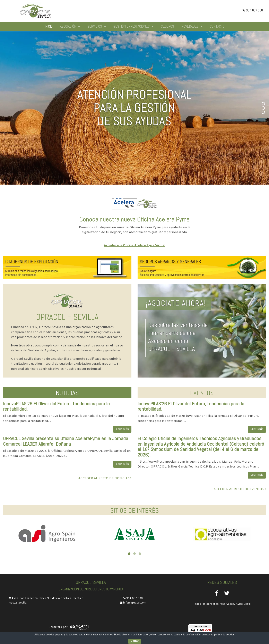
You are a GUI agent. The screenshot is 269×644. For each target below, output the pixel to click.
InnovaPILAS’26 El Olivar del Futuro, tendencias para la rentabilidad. (56, 406)
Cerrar (135, 641)
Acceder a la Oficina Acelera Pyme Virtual (134, 246)
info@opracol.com (135, 603)
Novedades (190, 26)
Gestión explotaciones (132, 26)
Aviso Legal (243, 604)
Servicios (95, 26)
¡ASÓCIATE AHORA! (176, 303)
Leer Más (122, 429)
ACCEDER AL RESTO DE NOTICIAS (105, 478)
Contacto (217, 26)
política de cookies (224, 635)
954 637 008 (253, 10)
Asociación (68, 26)
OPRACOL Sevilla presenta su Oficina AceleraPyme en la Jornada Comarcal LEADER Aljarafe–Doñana (66, 441)
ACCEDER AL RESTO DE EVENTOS (240, 489)
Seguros (167, 26)
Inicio (49, 26)
